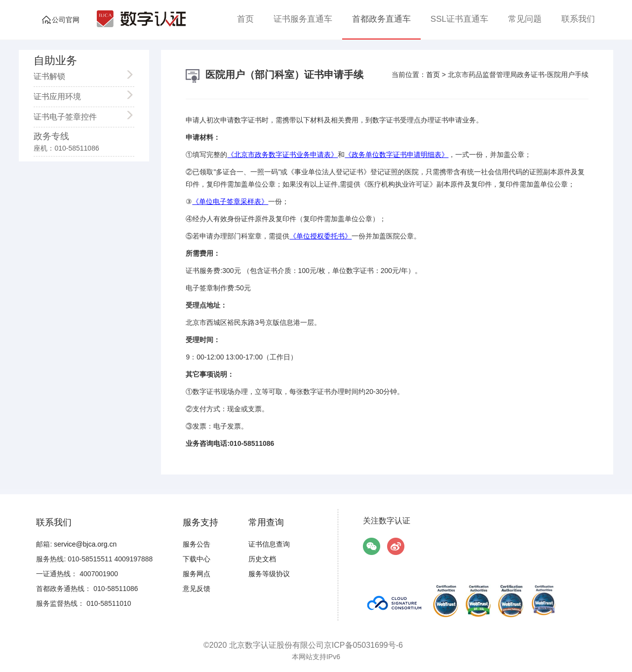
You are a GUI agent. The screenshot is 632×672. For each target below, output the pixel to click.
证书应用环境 (79, 95)
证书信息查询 (269, 544)
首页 (245, 19)
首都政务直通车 (381, 19)
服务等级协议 (269, 574)
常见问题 (525, 19)
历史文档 (262, 559)
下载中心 (197, 559)
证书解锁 (79, 75)
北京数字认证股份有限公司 (276, 645)
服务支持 (200, 522)
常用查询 (266, 522)
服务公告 (197, 544)
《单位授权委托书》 (320, 236)
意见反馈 (197, 589)
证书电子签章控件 (79, 116)
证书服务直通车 (303, 19)
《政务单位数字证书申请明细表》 (396, 155)
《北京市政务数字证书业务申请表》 (282, 155)
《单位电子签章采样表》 (230, 201)
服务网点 (197, 574)
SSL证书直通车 (459, 19)
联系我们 (578, 19)
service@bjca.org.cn (85, 544)
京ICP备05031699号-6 (363, 645)
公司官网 (66, 20)
